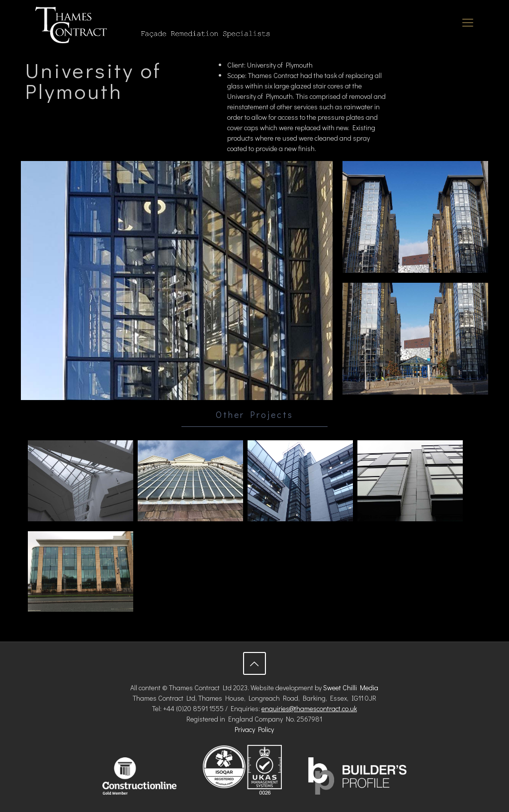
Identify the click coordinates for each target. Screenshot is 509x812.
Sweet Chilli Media (351, 688)
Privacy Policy (254, 729)
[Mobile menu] (468, 22)
